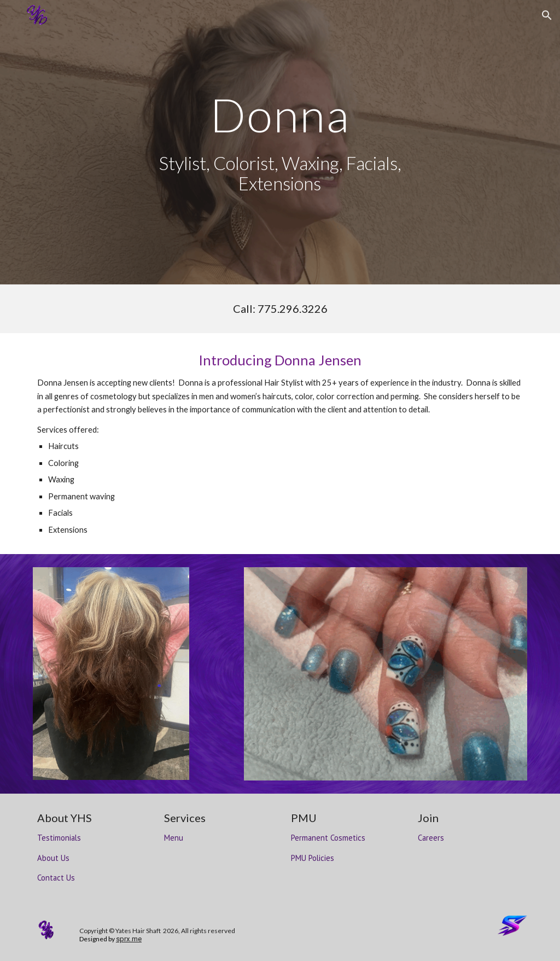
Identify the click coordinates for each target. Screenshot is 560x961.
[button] (547, 15)
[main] (280, 115)
